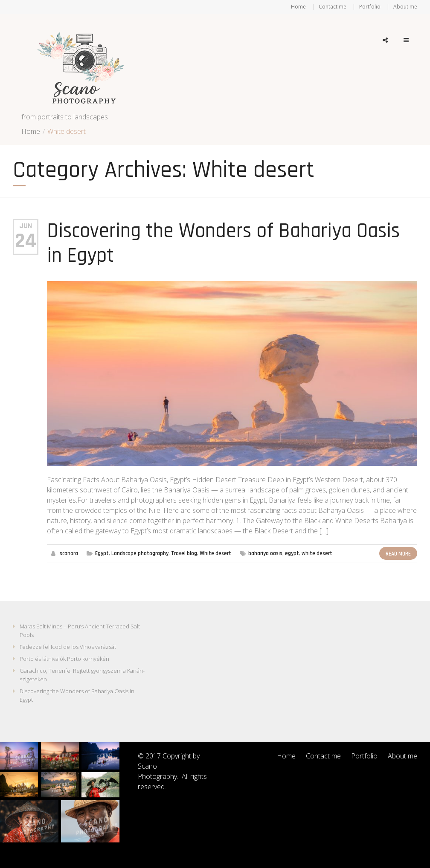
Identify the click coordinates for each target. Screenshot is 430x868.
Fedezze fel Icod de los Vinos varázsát (68, 647)
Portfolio (370, 7)
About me (405, 7)
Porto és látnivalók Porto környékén (64, 659)
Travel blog (184, 553)
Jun (26, 226)
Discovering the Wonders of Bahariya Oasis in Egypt (223, 243)
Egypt (102, 553)
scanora (69, 553)
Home (298, 7)
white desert (317, 553)
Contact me (333, 7)
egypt (292, 553)
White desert (215, 553)
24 (26, 241)
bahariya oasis (265, 553)
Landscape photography (140, 553)
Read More (398, 554)
